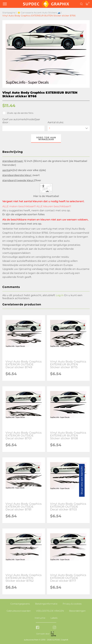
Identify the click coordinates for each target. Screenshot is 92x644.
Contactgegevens (20, 604)
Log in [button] (60, 295)
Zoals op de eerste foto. (18, 113)
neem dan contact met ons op (51, 210)
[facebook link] (38, 628)
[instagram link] (54, 628)
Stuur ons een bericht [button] (82, 480)
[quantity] (69, 128)
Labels (54, 618)
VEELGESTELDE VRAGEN (50, 611)
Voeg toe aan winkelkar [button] (46, 138)
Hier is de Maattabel (46, 196)
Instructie (40, 618)
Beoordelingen (77, 611)
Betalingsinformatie (46, 604)
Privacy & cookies (72, 604)
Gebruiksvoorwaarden (19, 611)
